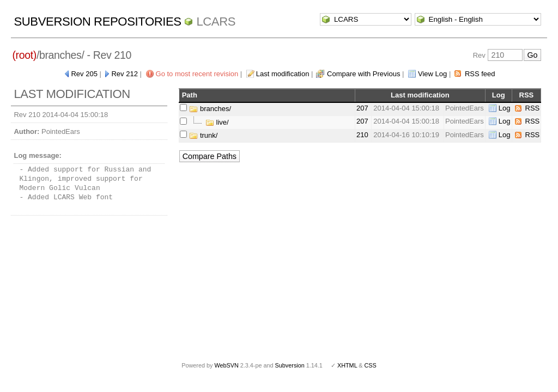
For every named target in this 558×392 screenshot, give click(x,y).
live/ (217, 122)
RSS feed (480, 74)
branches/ (210, 109)
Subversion (290, 365)
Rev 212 (124, 74)
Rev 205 (84, 74)
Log (505, 108)
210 (362, 135)
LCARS (216, 22)
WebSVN (226, 365)
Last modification (283, 74)
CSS (371, 365)
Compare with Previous (363, 74)
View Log (432, 74)
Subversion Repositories (97, 22)
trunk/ (203, 135)
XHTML (347, 365)
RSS (533, 108)
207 (362, 108)
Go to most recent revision (197, 74)
